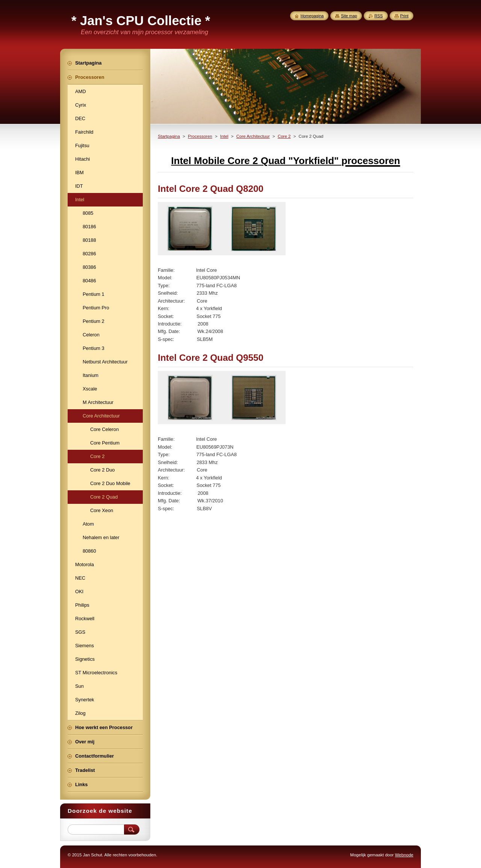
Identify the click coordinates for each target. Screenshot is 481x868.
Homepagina (312, 16)
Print (404, 16)
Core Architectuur (253, 136)
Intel (224, 136)
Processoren (200, 136)
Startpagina (169, 136)
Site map (349, 16)
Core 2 (284, 136)
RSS (378, 16)
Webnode (404, 855)
